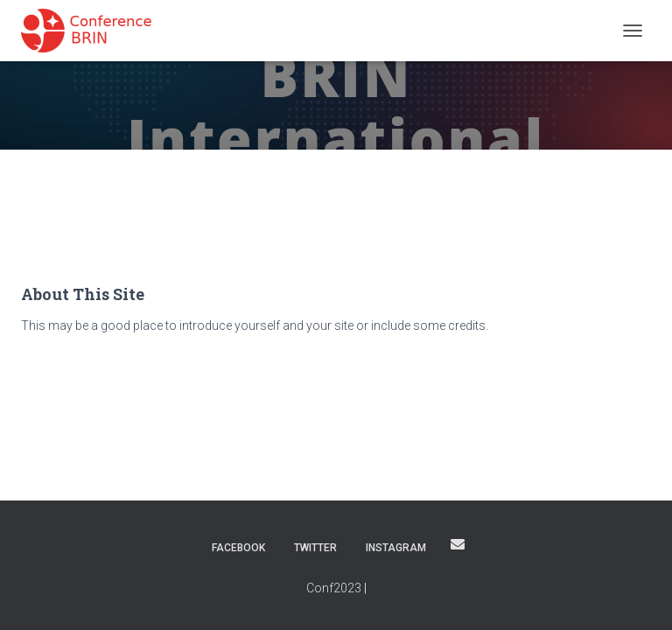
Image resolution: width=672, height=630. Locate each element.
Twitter (315, 548)
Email (458, 544)
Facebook (238, 548)
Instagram (396, 548)
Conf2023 (334, 588)
